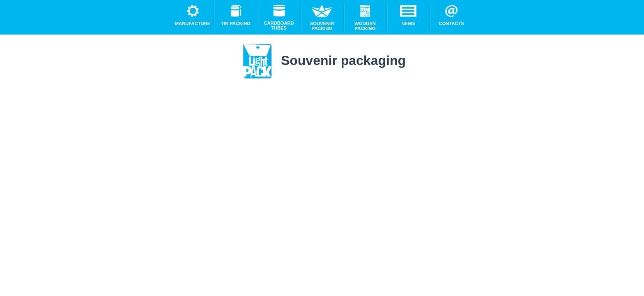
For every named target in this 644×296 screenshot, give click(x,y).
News (408, 15)
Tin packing (236, 15)
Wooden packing (365, 18)
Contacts (451, 15)
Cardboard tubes (279, 18)
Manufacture (193, 15)
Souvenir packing (322, 18)
